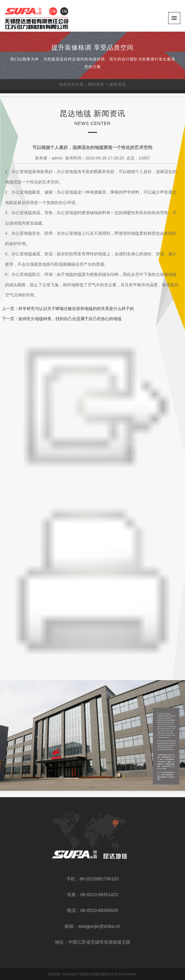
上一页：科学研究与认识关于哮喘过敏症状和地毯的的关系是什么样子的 (68, 309)
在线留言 (54, 974)
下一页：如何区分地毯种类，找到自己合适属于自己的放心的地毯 (62, 319)
